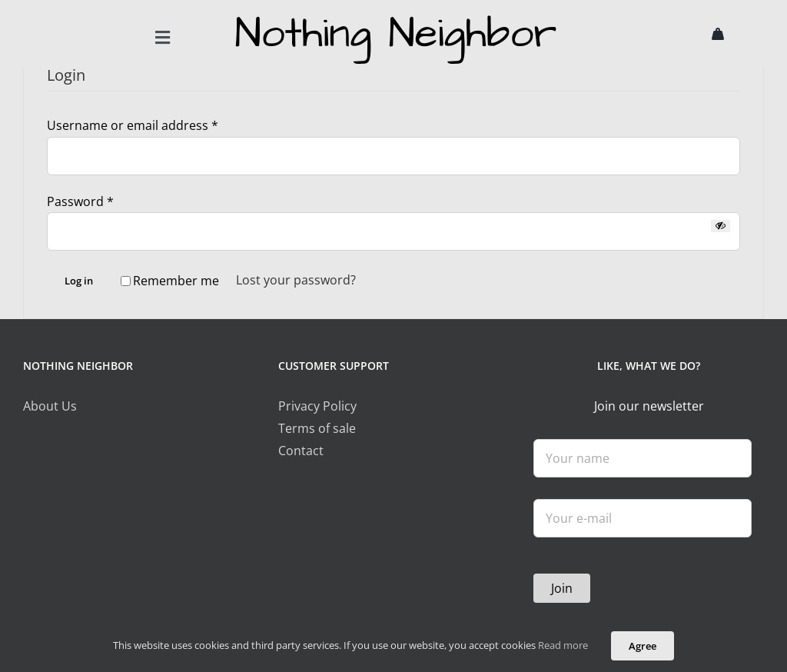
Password (80, 202)
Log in (79, 282)
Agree (643, 646)
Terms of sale (317, 429)
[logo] (393, 14)
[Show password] (721, 227)
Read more (563, 645)
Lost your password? (296, 281)
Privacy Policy (317, 408)
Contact (301, 451)
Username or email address (133, 126)
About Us (50, 408)
